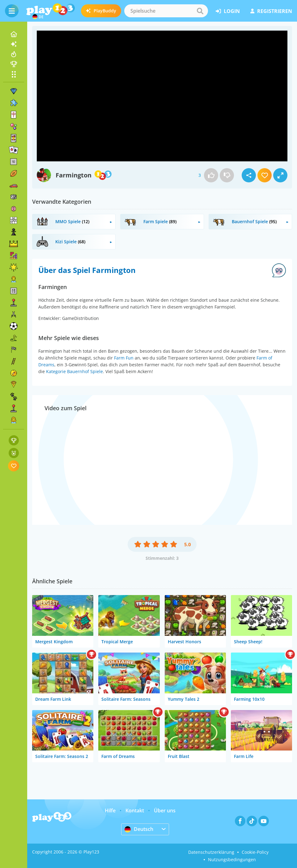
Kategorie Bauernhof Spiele (74, 371)
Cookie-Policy (255, 852)
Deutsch (139, 829)
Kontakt (135, 811)
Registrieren (271, 11)
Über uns (165, 811)
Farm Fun (124, 358)
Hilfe (110, 811)
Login (228, 11)
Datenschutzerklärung (211, 852)
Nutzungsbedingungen (232, 859)
